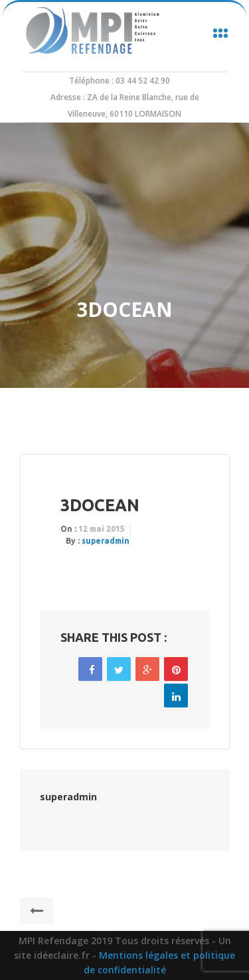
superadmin (106, 541)
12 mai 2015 (102, 529)
